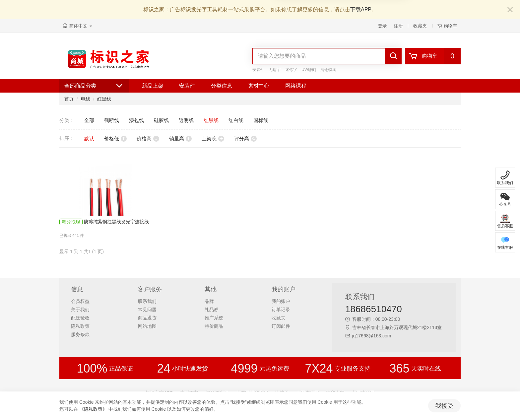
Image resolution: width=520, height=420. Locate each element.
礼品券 (212, 310)
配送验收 (80, 318)
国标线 (261, 120)
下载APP (361, 9)
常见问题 (147, 310)
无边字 (275, 70)
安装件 (258, 70)
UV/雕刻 (309, 70)
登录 (382, 26)
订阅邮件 (281, 326)
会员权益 (80, 301)
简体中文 (77, 26)
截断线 (112, 120)
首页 (69, 99)
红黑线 (104, 99)
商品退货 (147, 318)
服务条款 (80, 334)
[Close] (510, 10)
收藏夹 (420, 26)
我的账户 (281, 301)
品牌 (209, 301)
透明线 (186, 120)
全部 (89, 120)
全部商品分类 (94, 86)
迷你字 (291, 70)
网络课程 (296, 86)
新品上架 (153, 86)
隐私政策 (80, 326)
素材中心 (259, 86)
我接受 (444, 406)
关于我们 (80, 310)
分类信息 (222, 86)
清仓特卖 (328, 70)
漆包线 (136, 120)
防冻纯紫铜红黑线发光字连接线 (116, 222)
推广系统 (214, 318)
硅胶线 (161, 120)
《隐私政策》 (93, 409)
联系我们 (147, 301)
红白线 (236, 120)
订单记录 (281, 310)
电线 (86, 99)
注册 (398, 26)
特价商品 (214, 326)
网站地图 (147, 326)
